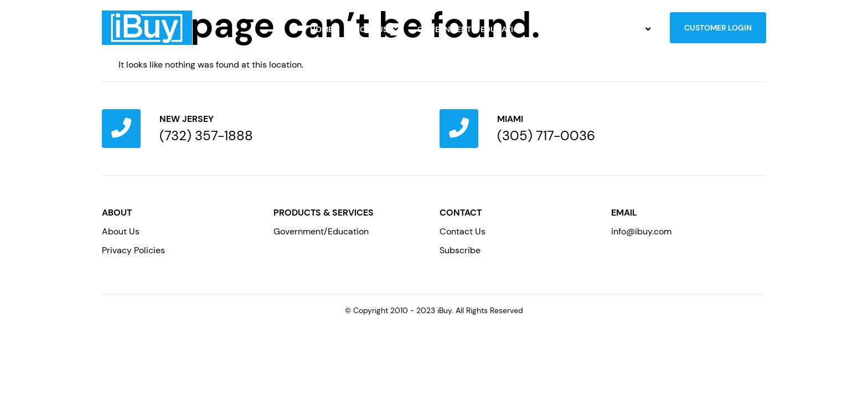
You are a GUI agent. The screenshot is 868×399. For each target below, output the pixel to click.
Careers (559, 29)
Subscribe (460, 250)
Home (321, 29)
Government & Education (471, 29)
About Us (375, 29)
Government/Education (321, 231)
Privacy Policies (133, 250)
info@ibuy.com (641, 231)
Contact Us (623, 29)
